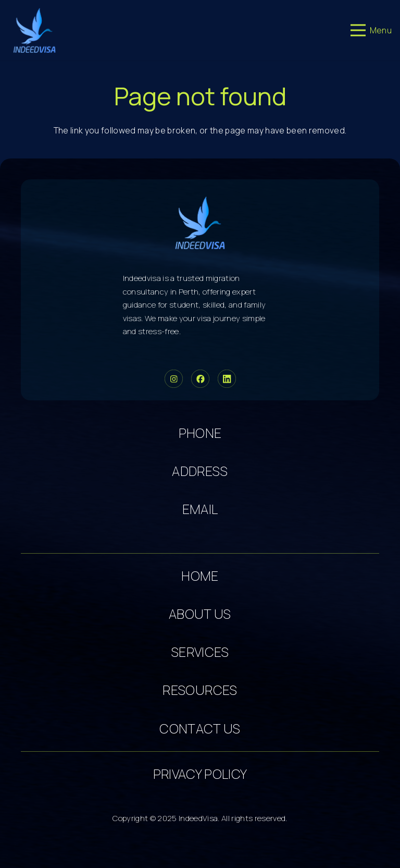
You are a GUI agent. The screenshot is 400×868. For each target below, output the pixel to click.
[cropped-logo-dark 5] (200, 223)
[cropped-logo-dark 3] (35, 30)
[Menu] (371, 30)
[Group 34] (200, 379)
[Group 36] (227, 379)
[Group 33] (174, 379)
